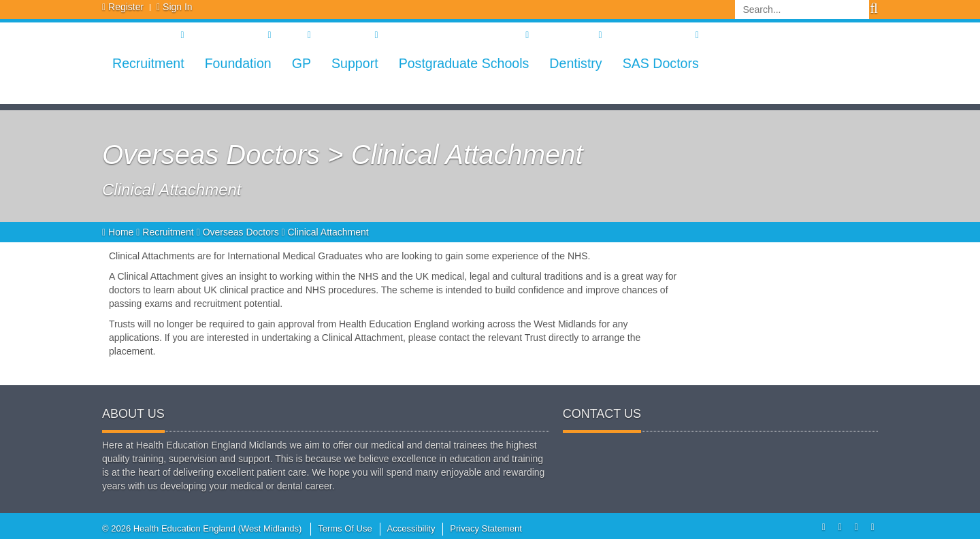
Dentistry (575, 63)
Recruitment (148, 63)
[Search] (802, 10)
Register (126, 7)
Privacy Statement (486, 528)
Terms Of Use (345, 528)
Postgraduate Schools (464, 63)
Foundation (238, 63)
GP (301, 63)
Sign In (178, 7)
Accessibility (411, 528)
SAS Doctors (661, 63)
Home (119, 232)
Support (355, 63)
